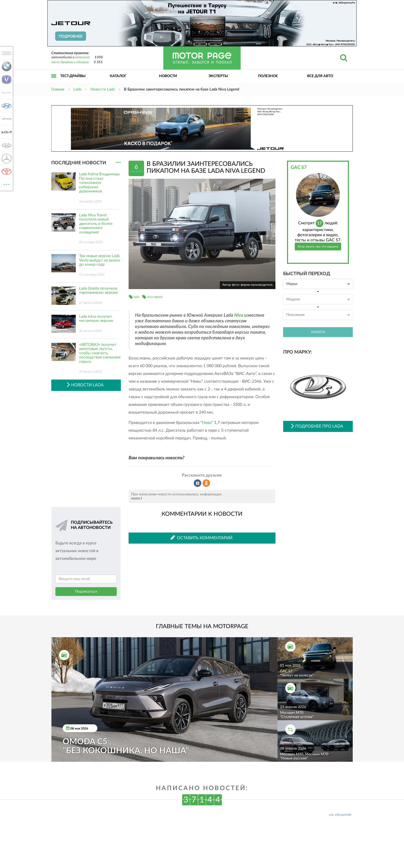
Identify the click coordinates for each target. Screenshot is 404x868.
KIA (6, 132)
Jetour (6, 119)
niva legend (155, 297)
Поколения (318, 315)
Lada (6, 145)
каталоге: (82, 57)
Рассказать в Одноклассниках (206, 483)
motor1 (137, 498)
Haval (6, 93)
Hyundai (6, 106)
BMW (6, 66)
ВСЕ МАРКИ (6, 184)
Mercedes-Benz (6, 158)
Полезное (268, 76)
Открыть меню (54, 82)
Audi (6, 53)
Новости (168, 76)
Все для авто (320, 76)
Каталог (118, 76)
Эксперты (218, 76)
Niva (239, 315)
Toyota (6, 171)
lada (137, 297)
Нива (207, 423)
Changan (6, 79)
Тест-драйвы (73, 76)
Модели (318, 299)
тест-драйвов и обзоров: (70, 62)
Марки (318, 284)
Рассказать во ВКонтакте (198, 483)
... (118, 163)
